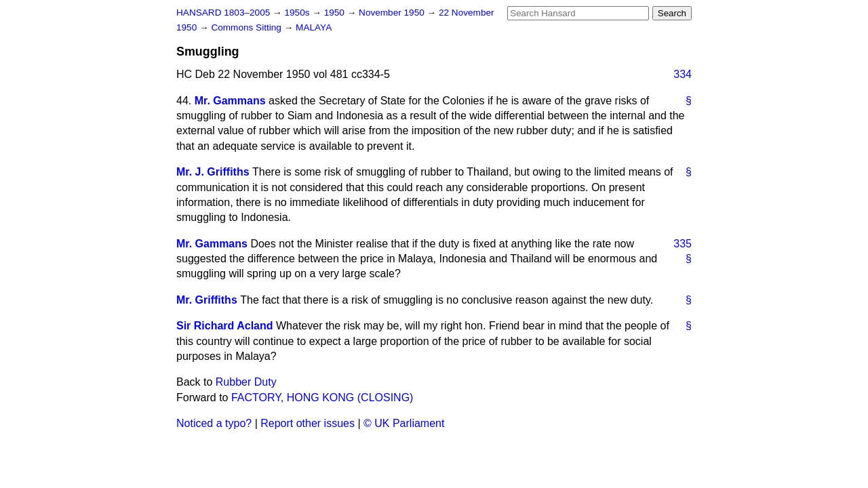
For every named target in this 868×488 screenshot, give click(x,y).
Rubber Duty (246, 382)
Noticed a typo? (214, 423)
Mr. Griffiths (207, 300)
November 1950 (393, 13)
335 (683, 244)
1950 (336, 13)
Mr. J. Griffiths (213, 172)
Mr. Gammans (230, 101)
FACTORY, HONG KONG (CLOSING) (322, 398)
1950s (298, 13)
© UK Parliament (404, 423)
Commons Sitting (247, 27)
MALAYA (314, 27)
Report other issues (308, 423)
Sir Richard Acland (225, 326)
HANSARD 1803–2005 (223, 13)
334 (683, 74)
